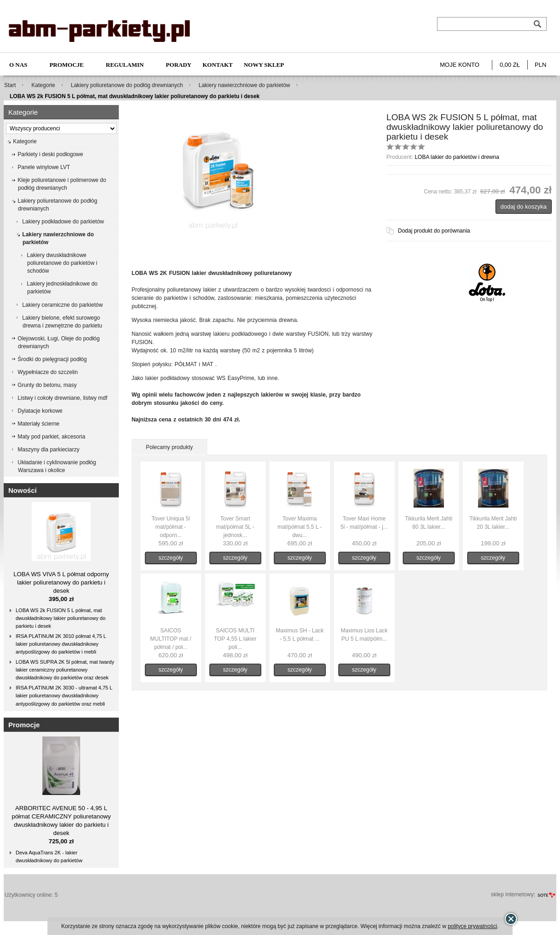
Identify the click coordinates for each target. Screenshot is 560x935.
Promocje (66, 65)
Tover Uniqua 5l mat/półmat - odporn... (171, 527)
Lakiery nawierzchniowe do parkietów (244, 85)
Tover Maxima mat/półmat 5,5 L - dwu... (300, 527)
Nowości (23, 490)
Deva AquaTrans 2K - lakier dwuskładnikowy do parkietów (49, 856)
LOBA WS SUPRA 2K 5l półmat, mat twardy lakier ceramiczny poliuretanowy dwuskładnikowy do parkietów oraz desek (65, 670)
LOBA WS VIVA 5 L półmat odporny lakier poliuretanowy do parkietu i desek (61, 582)
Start (10, 85)
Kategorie (43, 85)
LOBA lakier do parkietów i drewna (457, 157)
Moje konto (460, 65)
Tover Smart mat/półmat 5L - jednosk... (235, 527)
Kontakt (218, 65)
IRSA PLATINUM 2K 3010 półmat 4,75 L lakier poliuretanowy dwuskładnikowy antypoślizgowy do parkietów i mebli (61, 644)
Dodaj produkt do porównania (434, 231)
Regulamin (125, 65)
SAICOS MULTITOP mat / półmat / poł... (171, 639)
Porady (179, 65)
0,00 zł (510, 65)
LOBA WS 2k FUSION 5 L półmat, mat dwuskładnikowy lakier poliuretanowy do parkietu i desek (61, 618)
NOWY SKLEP (264, 65)
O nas (18, 65)
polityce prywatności (472, 926)
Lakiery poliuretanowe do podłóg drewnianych (127, 85)
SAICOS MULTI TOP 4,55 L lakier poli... (235, 639)
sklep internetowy (512, 894)
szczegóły (171, 558)
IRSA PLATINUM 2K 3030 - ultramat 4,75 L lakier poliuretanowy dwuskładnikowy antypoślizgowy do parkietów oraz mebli (64, 695)
